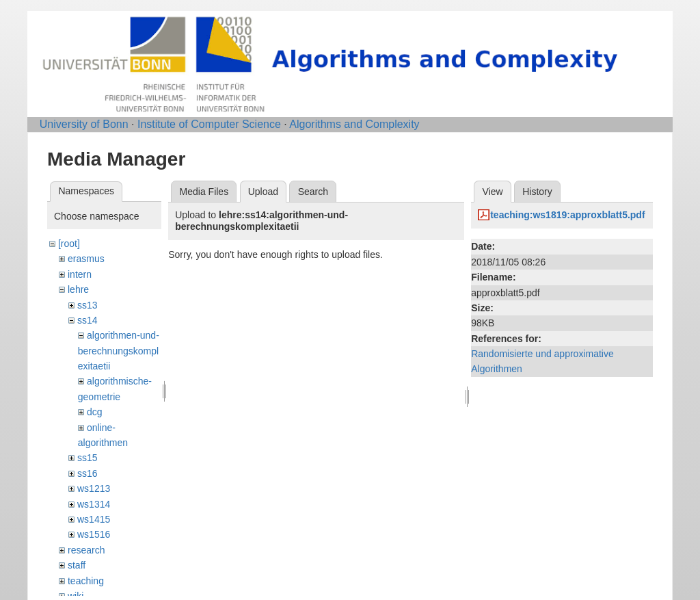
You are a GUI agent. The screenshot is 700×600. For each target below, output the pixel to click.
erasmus (86, 259)
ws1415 (94, 519)
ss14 (87, 320)
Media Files (204, 192)
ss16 (87, 473)
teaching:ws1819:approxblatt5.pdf (567, 215)
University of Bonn (84, 124)
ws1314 (94, 504)
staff (77, 565)
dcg (95, 412)
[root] (69, 244)
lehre (78, 289)
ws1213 (94, 488)
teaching (86, 581)
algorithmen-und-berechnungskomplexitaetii (119, 351)
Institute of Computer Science (209, 124)
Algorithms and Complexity (354, 124)
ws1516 (94, 534)
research (86, 550)
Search (313, 192)
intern (80, 274)
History (537, 192)
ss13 (87, 305)
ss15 (87, 458)
